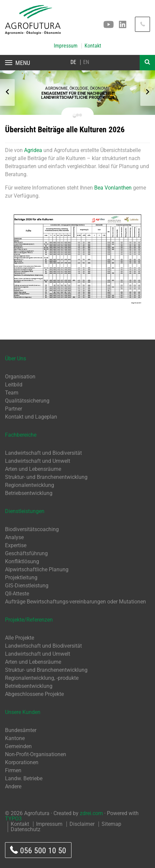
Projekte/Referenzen (29, 620)
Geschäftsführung (26, 553)
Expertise (16, 545)
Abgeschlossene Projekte (34, 694)
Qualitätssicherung (27, 401)
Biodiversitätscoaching (32, 529)
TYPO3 (13, 819)
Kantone (15, 738)
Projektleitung (21, 577)
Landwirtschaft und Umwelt (38, 461)
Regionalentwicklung (30, 485)
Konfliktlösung (22, 561)
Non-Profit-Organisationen (36, 754)
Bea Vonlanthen (113, 188)
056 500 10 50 (38, 850)
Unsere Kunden (23, 712)
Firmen (13, 770)
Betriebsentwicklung (29, 493)
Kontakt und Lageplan (31, 417)
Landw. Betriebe (24, 778)
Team (12, 393)
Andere (13, 786)
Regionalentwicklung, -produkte (42, 678)
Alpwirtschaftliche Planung (37, 569)
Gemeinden (18, 746)
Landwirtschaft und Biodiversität (43, 453)
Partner (14, 409)
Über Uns (16, 358)
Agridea (34, 150)
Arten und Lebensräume (33, 469)
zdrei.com (91, 813)
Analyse (14, 537)
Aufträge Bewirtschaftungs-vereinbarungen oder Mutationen (75, 602)
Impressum (66, 46)
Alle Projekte (20, 638)
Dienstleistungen (25, 511)
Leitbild (14, 385)
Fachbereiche (21, 435)
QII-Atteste (17, 594)
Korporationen (22, 762)
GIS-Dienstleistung (27, 586)
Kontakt (93, 46)
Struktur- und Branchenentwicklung (46, 477)
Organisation (20, 377)
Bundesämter (21, 730)
